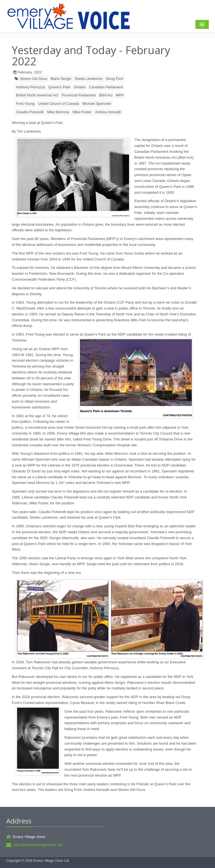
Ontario (80, 87)
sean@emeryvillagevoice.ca (38, 845)
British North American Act (37, 95)
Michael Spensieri (97, 104)
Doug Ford (115, 79)
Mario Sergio (61, 79)
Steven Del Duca (34, 79)
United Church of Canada (59, 104)
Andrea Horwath (108, 112)
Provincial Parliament (79, 95)
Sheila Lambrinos (88, 79)
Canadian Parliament (106, 87)
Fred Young (25, 104)
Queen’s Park (59, 87)
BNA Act (106, 95)
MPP (120, 95)
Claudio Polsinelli (30, 112)
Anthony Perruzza (30, 87)
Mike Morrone (58, 112)
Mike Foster (82, 112)
